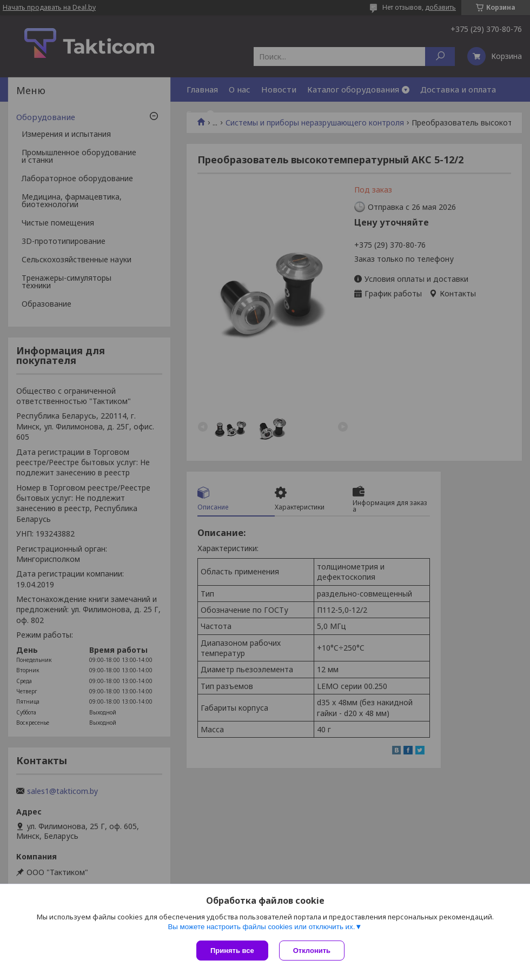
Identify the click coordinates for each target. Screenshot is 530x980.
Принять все (232, 951)
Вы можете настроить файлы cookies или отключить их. (261, 927)
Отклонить (312, 951)
